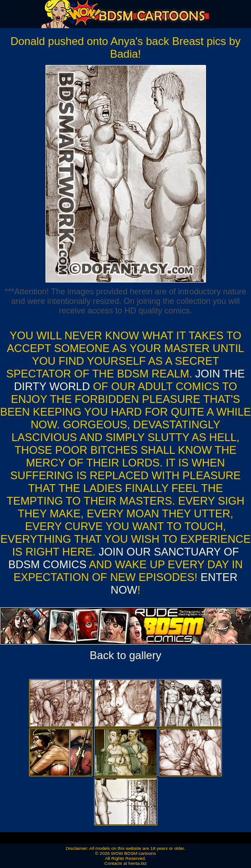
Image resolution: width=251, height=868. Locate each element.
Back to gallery (125, 655)
